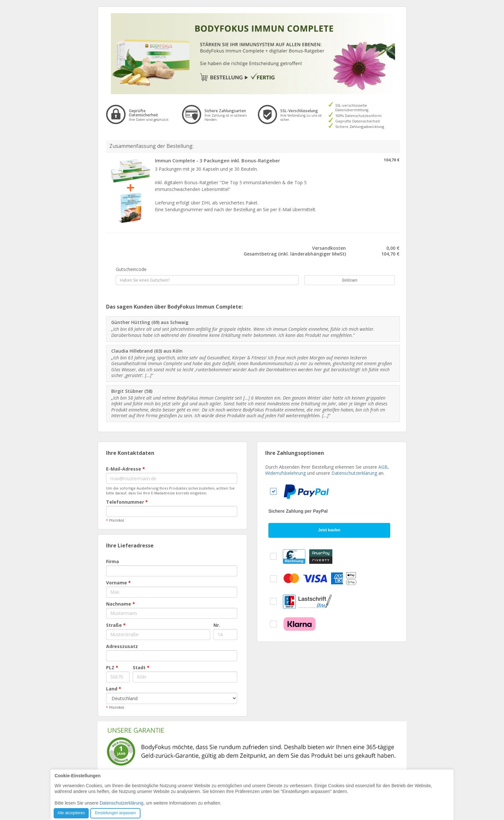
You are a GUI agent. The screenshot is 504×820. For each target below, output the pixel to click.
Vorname (118, 583)
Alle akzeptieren (71, 813)
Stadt (141, 667)
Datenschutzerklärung (354, 473)
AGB (383, 467)
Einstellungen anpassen (115, 813)
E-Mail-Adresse (126, 469)
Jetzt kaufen (329, 530)
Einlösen (346, 280)
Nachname (121, 604)
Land (114, 689)
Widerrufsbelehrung (285, 473)
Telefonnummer (127, 502)
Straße (116, 625)
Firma (113, 561)
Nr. (217, 625)
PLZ (112, 667)
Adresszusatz (122, 646)
